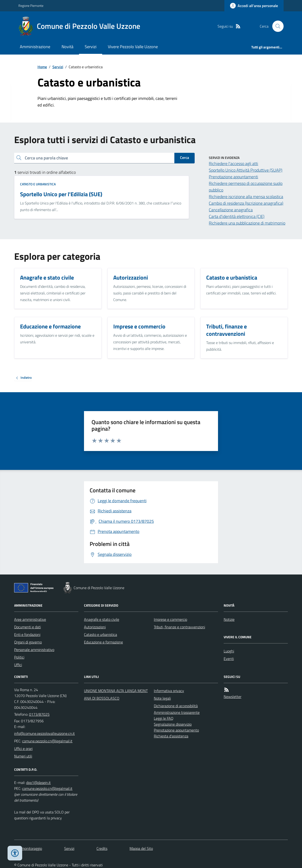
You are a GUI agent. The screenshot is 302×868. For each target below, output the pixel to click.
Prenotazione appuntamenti (233, 177)
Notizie (229, 619)
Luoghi (229, 651)
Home (42, 67)
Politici (19, 657)
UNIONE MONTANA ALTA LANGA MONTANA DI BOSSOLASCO (116, 694)
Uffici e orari (23, 749)
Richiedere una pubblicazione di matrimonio (247, 223)
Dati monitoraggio (28, 848)
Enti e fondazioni (27, 634)
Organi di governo (28, 642)
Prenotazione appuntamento (176, 730)
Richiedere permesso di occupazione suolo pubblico (246, 187)
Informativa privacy (169, 691)
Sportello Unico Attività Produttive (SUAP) (246, 170)
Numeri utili (23, 756)
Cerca (185, 157)
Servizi (91, 47)
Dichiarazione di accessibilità (176, 706)
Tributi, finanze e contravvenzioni (179, 627)
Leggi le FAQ (164, 718)
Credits (102, 848)
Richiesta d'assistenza (171, 736)
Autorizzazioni (95, 627)
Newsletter (233, 697)
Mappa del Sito (141, 848)
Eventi (229, 659)
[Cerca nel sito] (276, 26)
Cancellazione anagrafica (231, 210)
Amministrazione (35, 47)
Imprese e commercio (170, 619)
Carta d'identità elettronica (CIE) (237, 216)
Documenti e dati (27, 627)
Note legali (162, 698)
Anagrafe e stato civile (102, 619)
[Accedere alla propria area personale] (254, 6)
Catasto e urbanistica (38, 184)
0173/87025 (39, 714)
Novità (67, 47)
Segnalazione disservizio (173, 724)
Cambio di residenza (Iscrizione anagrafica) (246, 203)
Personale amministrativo (34, 650)
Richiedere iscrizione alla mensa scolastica (246, 197)
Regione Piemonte (31, 6)
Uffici (18, 665)
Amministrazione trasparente (177, 712)
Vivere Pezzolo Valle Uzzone (133, 47)
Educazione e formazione (103, 642)
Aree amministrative (30, 619)
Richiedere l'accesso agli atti (233, 164)
